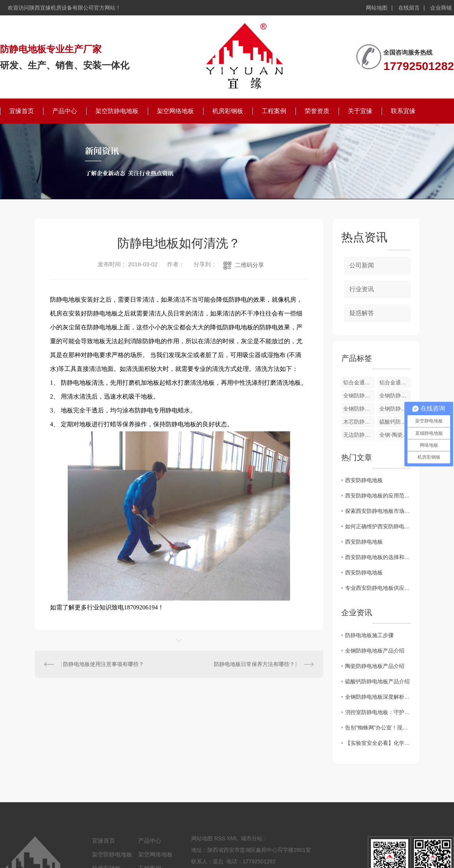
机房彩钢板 (228, 111)
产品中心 (65, 111)
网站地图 (377, 8)
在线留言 (409, 8)
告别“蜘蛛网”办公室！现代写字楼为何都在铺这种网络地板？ (378, 728)
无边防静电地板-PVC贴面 (359, 435)
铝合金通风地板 (395, 382)
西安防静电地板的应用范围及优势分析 (378, 496)
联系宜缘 (403, 111)
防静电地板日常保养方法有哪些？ (254, 664)
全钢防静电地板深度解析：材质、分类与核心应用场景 (378, 697)
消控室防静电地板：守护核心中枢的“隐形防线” (378, 712)
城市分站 (252, 838)
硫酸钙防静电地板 (395, 422)
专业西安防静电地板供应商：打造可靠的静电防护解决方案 (378, 588)
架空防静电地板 (117, 111)
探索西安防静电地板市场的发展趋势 (378, 511)
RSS (220, 838)
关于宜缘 (360, 111)
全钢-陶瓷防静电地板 (395, 435)
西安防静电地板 (364, 480)
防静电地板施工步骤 (369, 635)
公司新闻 (362, 265)
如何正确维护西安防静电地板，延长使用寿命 (378, 526)
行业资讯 (362, 289)
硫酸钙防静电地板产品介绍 (377, 681)
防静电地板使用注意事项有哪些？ (103, 664)
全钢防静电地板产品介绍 (375, 651)
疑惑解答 (362, 313)
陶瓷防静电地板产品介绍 (375, 666)
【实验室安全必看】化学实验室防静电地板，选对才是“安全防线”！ (378, 743)
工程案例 (274, 111)
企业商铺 (441, 8)
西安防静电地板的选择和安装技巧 (378, 557)
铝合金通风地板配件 (359, 382)
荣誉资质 (317, 111)
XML (232, 838)
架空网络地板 (175, 111)
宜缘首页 (22, 111)
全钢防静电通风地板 (359, 396)
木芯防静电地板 (359, 422)
